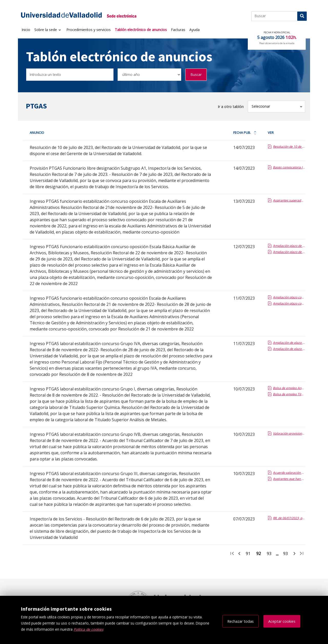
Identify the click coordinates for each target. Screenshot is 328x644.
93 (271, 554)
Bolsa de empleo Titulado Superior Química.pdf (289, 394)
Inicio (26, 30)
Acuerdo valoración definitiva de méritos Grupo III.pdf (289, 473)
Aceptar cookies (282, 621)
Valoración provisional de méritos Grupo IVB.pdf (289, 433)
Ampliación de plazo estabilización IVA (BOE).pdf (289, 349)
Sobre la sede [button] (46, 30)
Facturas (178, 30)
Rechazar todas (240, 621)
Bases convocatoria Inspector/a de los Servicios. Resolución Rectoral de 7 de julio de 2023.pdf (289, 167)
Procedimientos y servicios (89, 30)
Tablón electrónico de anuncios (141, 30)
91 (250, 554)
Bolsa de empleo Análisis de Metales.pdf (289, 388)
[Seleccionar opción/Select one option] (149, 75)
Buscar (196, 74)
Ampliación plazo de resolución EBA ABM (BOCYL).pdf (289, 246)
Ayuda (194, 30)
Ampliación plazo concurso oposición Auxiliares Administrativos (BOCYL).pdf (289, 297)
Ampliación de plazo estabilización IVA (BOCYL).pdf (289, 343)
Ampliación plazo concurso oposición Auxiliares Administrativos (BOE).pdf (289, 303)
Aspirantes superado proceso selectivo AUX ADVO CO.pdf (289, 200)
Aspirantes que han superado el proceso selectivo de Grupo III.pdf (289, 479)
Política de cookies (88, 629)
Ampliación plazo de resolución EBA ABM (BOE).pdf (289, 252)
